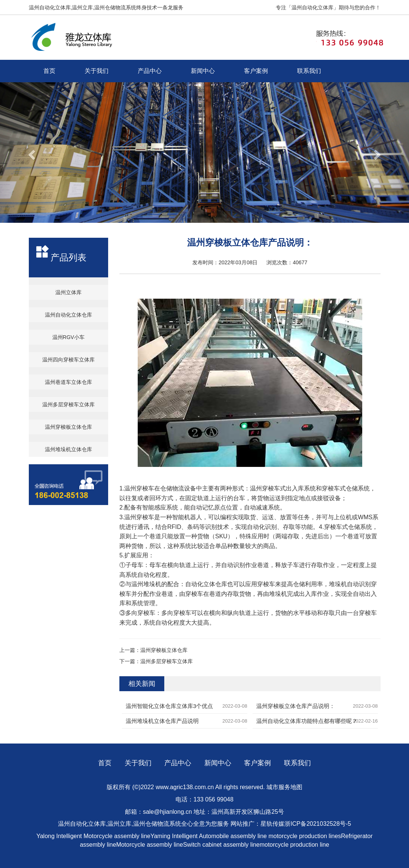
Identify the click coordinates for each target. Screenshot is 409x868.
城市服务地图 (284, 787)
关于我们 (97, 71)
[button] (31, 153)
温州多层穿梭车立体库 (68, 404)
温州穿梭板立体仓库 (68, 427)
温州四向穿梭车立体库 (68, 360)
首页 (49, 71)
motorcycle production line (294, 845)
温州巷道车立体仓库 (68, 382)
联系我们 (309, 71)
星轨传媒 (272, 824)
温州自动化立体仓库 (68, 315)
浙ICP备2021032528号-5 (318, 824)
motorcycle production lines (305, 836)
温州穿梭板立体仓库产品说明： (296, 706)
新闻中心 (203, 71)
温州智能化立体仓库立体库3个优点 (169, 706)
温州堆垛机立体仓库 (68, 449)
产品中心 (150, 71)
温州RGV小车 (68, 337)
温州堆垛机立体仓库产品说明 (162, 721)
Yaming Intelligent (174, 836)
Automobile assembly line (233, 836)
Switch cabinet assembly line (221, 845)
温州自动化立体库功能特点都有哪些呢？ (307, 721)
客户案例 (256, 71)
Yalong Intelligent (60, 836)
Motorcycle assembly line (117, 836)
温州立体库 (68, 292)
